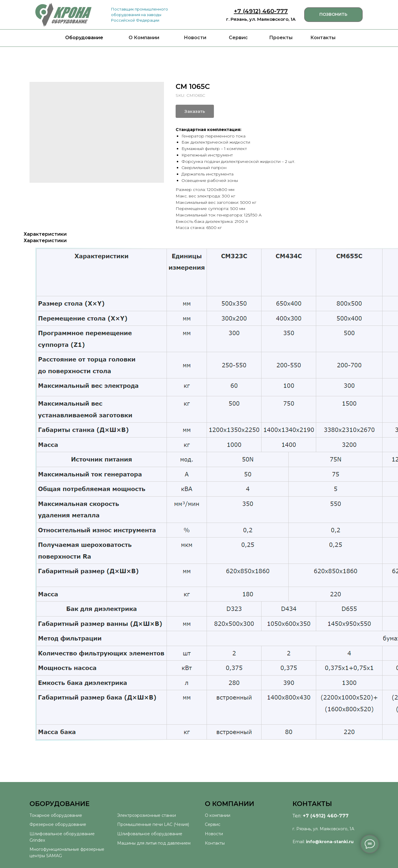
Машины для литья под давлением (154, 843)
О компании (218, 815)
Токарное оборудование (56, 815)
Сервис (238, 38)
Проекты (281, 38)
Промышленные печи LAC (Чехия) (153, 824)
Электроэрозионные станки (147, 815)
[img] (63, 15)
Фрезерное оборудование (58, 824)
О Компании (144, 38)
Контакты (323, 38)
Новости (195, 38)
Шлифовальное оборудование (150, 834)
